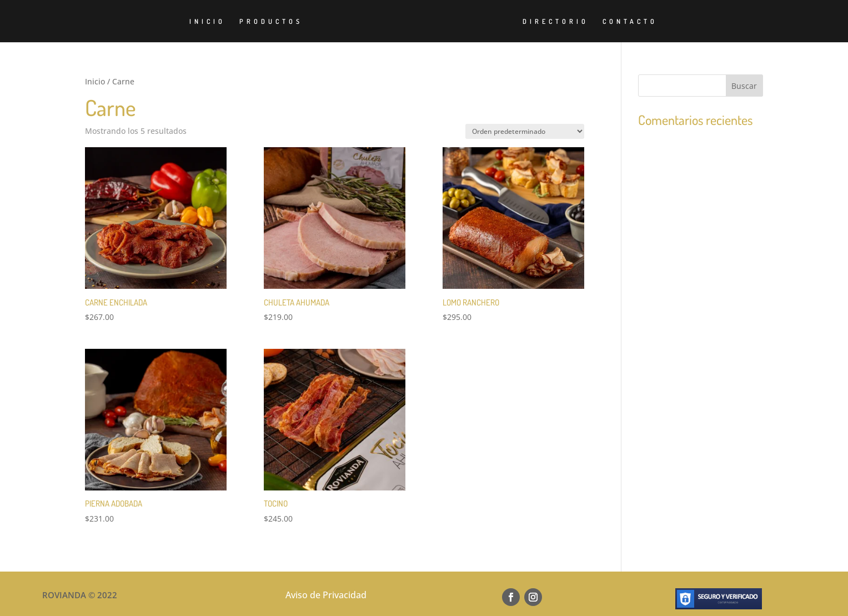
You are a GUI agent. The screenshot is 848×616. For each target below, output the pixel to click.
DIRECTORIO (556, 22)
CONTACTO (630, 22)
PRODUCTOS (271, 22)
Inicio (95, 81)
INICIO (207, 22)
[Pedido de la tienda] (525, 131)
